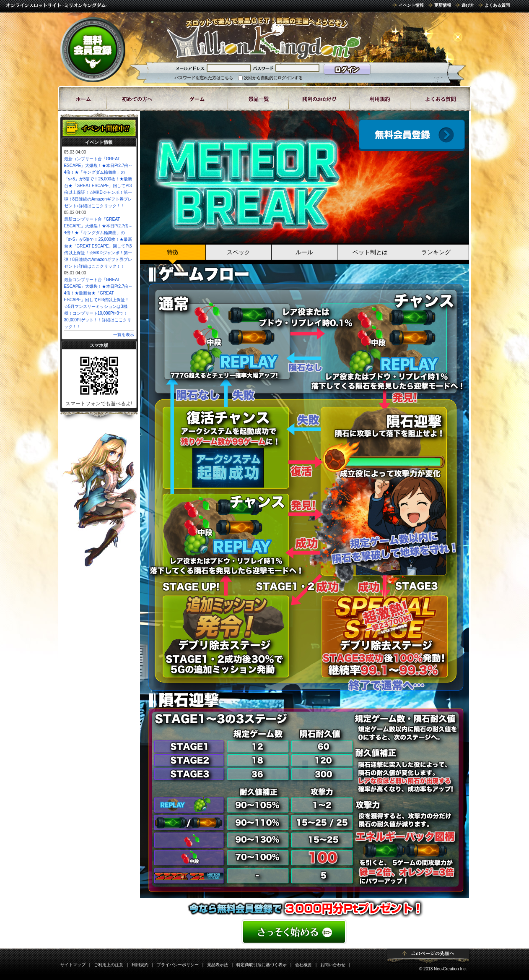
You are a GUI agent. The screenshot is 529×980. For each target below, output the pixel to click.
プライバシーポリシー (178, 965)
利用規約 (140, 965)
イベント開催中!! (99, 128)
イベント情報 (411, 5)
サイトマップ (73, 965)
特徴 (173, 252)
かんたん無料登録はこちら (305, 932)
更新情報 (443, 5)
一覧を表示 (124, 335)
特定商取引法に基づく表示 (262, 965)
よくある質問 (497, 5)
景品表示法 (218, 965)
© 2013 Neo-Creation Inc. (443, 969)
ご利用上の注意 (109, 965)
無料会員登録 (93, 50)
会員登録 (412, 135)
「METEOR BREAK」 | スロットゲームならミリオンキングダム (264, 38)
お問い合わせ (333, 965)
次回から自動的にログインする (273, 78)
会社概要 (303, 965)
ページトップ (428, 956)
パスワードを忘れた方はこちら (204, 78)
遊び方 (468, 5)
